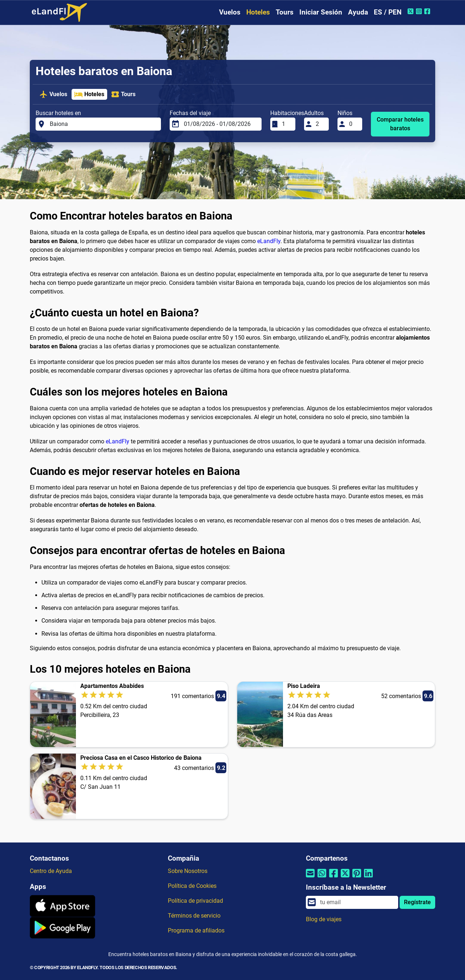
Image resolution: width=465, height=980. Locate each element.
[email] (357, 902)
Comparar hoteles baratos (400, 124)
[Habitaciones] (286, 124)
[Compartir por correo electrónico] (310, 878)
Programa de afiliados (196, 930)
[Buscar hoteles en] (103, 124)
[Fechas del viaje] (221, 124)
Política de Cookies (192, 886)
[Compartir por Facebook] (333, 878)
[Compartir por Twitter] (345, 878)
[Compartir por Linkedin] (368, 878)
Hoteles (258, 12)
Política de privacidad (195, 901)
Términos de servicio (194, 916)
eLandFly (269, 241)
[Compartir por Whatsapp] (322, 878)
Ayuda (358, 12)
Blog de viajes (324, 919)
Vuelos (230, 12)
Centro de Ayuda (51, 871)
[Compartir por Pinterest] (357, 878)
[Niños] (353, 124)
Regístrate (417, 902)
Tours (285, 12)
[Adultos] (320, 124)
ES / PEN (388, 12)
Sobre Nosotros (188, 871)
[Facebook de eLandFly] (428, 11)
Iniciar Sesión (321, 12)
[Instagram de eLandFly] (420, 11)
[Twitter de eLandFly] (411, 11)
